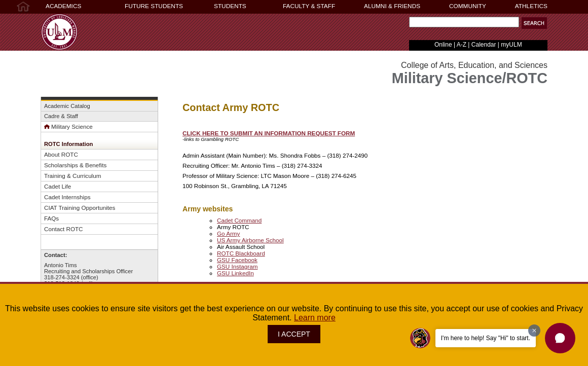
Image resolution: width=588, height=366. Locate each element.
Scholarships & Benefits (75, 165)
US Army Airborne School (250, 240)
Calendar (484, 45)
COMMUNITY (468, 6)
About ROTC (61, 154)
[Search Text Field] (464, 22)
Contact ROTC (64, 229)
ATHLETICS (531, 6)
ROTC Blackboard (241, 253)
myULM (511, 45)
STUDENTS (230, 6)
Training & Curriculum (72, 176)
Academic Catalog (67, 106)
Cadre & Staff (61, 116)
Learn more (315, 318)
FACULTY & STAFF (309, 6)
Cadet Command (239, 220)
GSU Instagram (237, 266)
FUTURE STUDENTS (154, 6)
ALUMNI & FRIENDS (392, 6)
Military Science (68, 126)
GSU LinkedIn (235, 273)
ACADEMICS (63, 6)
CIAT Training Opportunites (80, 208)
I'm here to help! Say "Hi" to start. (486, 338)
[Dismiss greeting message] (534, 331)
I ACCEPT (294, 334)
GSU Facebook (237, 260)
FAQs (51, 218)
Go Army (228, 233)
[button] (534, 23)
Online (443, 45)
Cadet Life (58, 186)
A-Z (462, 45)
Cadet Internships (67, 197)
